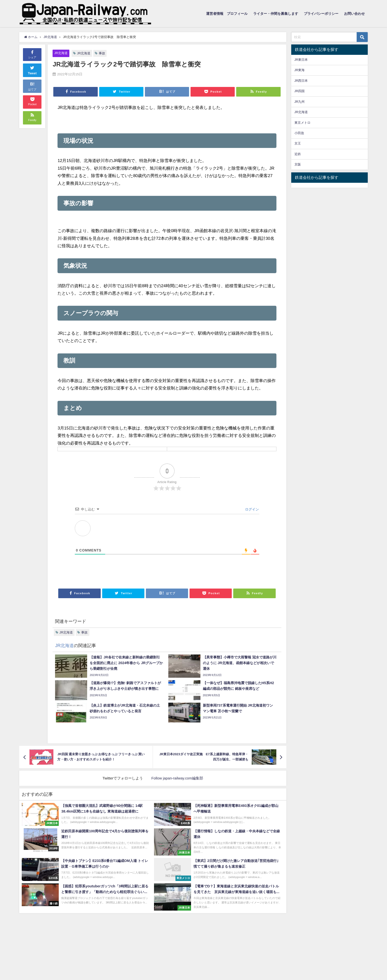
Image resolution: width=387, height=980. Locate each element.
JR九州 (300, 102)
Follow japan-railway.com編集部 (177, 778)
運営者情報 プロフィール (227, 14)
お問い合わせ (354, 14)
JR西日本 (301, 81)
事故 (102, 53)
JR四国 (300, 91)
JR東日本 (301, 60)
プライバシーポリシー (321, 14)
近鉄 (298, 154)
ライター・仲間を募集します (276, 14)
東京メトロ (302, 123)
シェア (32, 54)
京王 (298, 143)
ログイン (252, 510)
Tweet (32, 70)
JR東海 (300, 70)
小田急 (299, 133)
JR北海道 (61, 53)
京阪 (298, 164)
